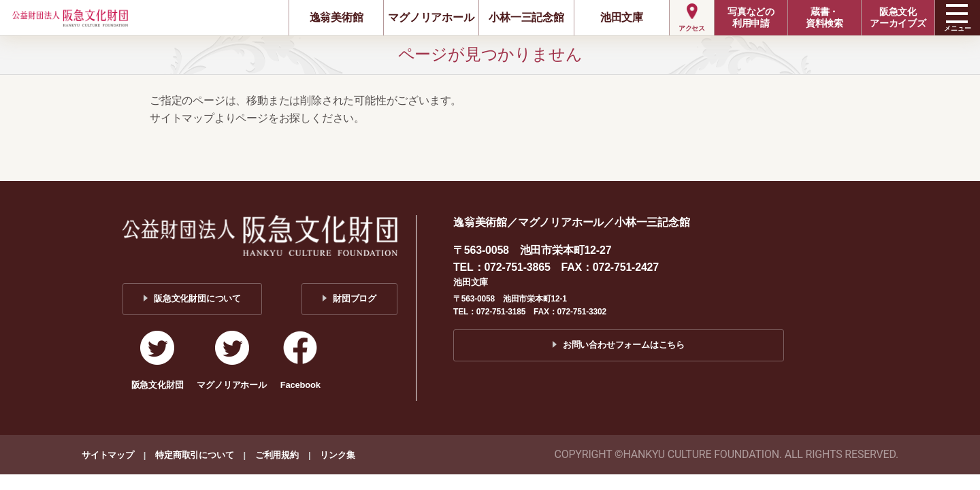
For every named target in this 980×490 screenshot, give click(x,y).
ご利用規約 (277, 455)
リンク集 (337, 455)
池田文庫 (622, 17)
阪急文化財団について (197, 298)
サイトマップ (108, 455)
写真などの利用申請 (751, 17)
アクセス (692, 28)
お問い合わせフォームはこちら (624, 345)
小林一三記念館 (526, 17)
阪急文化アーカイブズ (898, 17)
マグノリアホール (431, 17)
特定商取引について (194, 455)
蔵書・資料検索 (824, 17)
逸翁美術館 (337, 17)
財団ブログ (355, 298)
